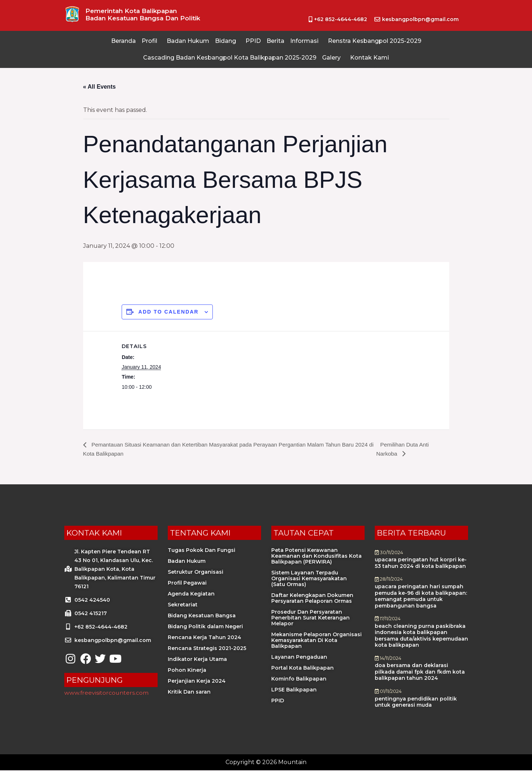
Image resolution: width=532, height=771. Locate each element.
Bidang (226, 41)
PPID (253, 41)
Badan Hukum (188, 41)
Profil (149, 41)
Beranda (123, 41)
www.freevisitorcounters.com (107, 693)
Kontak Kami (369, 58)
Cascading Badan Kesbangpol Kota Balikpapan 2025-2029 (230, 58)
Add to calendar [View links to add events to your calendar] (168, 312)
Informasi (304, 41)
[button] (151, 41)
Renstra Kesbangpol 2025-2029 (375, 41)
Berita (275, 41)
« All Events (100, 87)
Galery (331, 58)
